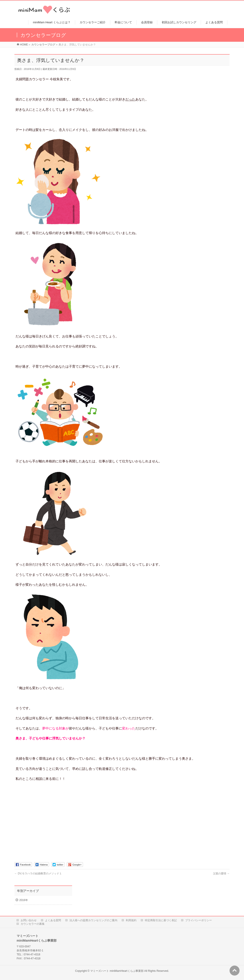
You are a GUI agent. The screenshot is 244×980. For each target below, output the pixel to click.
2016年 (24, 900)
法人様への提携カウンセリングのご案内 (93, 920)
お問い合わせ (29, 920)
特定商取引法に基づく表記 (161, 920)
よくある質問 (53, 920)
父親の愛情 (221, 874)
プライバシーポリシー (199, 920)
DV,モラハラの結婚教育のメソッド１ (38, 874)
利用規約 (131, 920)
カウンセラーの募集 (33, 924)
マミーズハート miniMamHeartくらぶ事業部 (117, 971)
